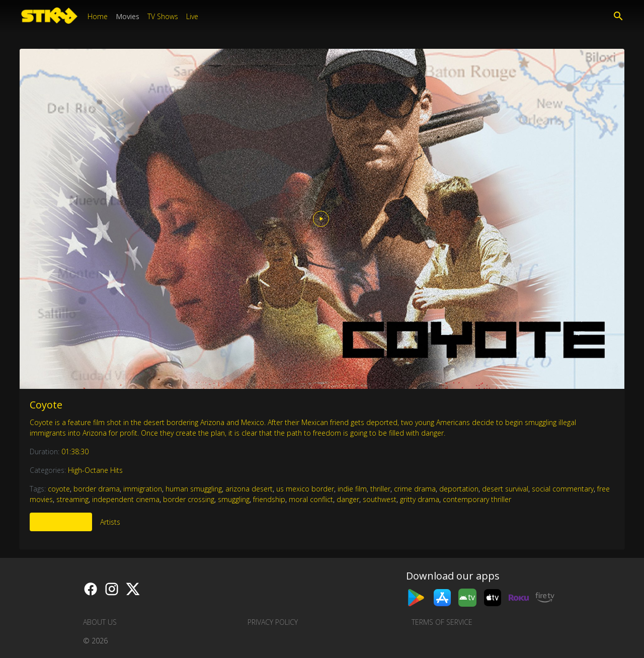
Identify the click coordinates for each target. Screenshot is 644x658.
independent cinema (126, 499)
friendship (269, 499)
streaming (72, 499)
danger (348, 499)
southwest (380, 499)
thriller (380, 489)
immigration (143, 489)
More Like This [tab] (61, 522)
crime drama (415, 489)
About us (100, 622)
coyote (59, 489)
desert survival (505, 489)
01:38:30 (75, 451)
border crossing (189, 499)
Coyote (46, 405)
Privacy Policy (273, 622)
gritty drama (420, 499)
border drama (97, 489)
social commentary (563, 489)
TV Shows (163, 16)
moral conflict (311, 499)
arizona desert (249, 489)
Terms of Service (442, 622)
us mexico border (305, 489)
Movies (128, 16)
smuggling (234, 499)
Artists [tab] (110, 522)
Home (98, 16)
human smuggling (194, 489)
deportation (459, 489)
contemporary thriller (477, 499)
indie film (352, 489)
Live (192, 16)
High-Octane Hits (95, 470)
